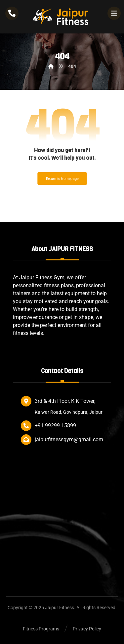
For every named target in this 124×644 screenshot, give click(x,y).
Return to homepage (62, 179)
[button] (114, 13)
